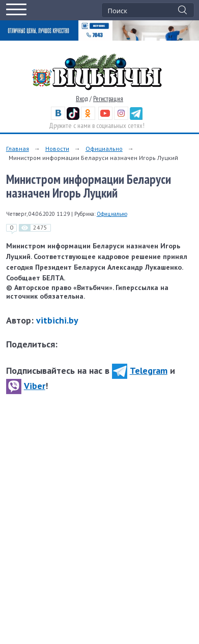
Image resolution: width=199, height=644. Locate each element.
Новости (57, 149)
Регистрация (108, 99)
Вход (82, 99)
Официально (104, 149)
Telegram (140, 371)
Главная (18, 149)
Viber (26, 386)
